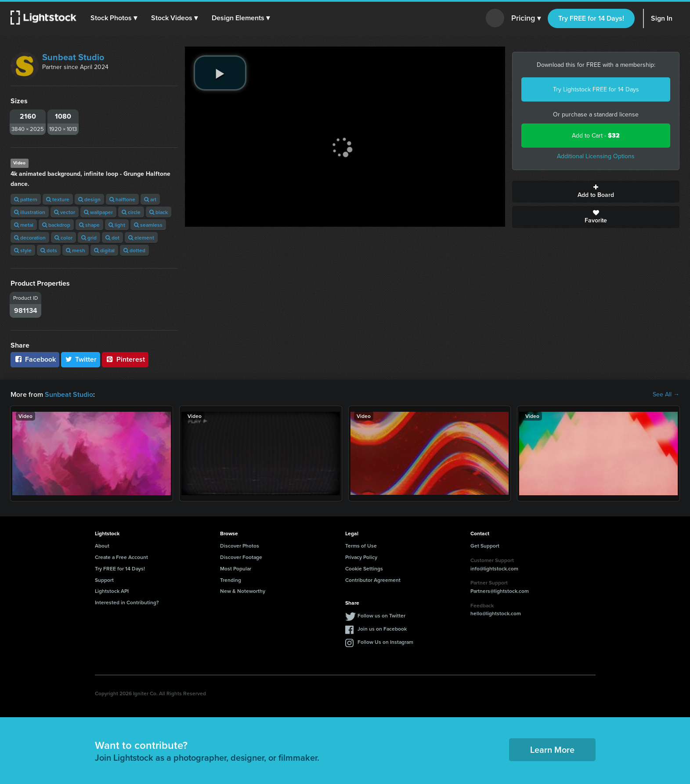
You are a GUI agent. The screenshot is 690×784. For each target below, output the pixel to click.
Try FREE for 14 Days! (591, 18)
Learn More (552, 750)
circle (131, 212)
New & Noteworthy (243, 591)
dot (112, 238)
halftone (122, 199)
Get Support (485, 546)
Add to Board (596, 192)
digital (104, 250)
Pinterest (125, 359)
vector (65, 212)
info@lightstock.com (494, 568)
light (117, 225)
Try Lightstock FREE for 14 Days (596, 89)
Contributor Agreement (373, 580)
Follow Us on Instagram (385, 642)
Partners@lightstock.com (500, 591)
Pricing (526, 18)
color (63, 238)
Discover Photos (240, 546)
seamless (148, 225)
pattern (26, 199)
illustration (30, 212)
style (23, 250)
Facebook (35, 359)
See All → (666, 395)
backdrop (56, 225)
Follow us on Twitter (381, 615)
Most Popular (236, 568)
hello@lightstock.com (496, 613)
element (141, 238)
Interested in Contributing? (127, 602)
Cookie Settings (364, 568)
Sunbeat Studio (73, 57)
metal (24, 225)
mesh (76, 250)
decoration (30, 238)
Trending (231, 580)
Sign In (662, 18)
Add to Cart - (596, 136)
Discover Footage (241, 557)
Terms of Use (361, 546)
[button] (114, 18)
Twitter (81, 359)
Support (104, 580)
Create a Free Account (121, 557)
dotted (134, 250)
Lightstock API (112, 591)
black (159, 212)
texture (58, 199)
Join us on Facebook (382, 629)
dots (49, 250)
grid (89, 238)
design (89, 199)
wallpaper (98, 212)
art (150, 199)
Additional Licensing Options (596, 156)
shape (89, 225)
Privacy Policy (361, 557)
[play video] (220, 73)
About (102, 546)
